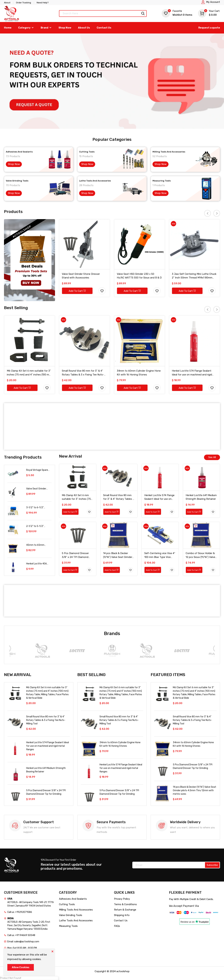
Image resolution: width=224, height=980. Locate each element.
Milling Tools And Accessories (169, 152)
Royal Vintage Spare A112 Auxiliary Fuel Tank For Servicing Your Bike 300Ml (39, 470)
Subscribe (212, 865)
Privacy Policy (122, 899)
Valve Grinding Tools (17, 181)
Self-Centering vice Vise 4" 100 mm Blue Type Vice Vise (160, 555)
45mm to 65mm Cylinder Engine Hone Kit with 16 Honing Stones (37, 545)
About (7, 3)
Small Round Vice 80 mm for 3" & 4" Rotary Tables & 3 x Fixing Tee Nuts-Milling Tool (83, 373)
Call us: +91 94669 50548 (21, 935)
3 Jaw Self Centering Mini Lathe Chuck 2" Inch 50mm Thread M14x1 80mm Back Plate (194, 276)
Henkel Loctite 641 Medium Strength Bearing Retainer (201, 497)
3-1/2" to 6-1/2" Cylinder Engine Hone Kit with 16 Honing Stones (37, 508)
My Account (213, 2)
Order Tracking (23, 3)
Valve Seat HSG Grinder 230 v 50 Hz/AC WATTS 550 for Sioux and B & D (139, 276)
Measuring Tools (162, 181)
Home (8, 28)
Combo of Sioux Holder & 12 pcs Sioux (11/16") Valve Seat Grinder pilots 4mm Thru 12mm (200, 555)
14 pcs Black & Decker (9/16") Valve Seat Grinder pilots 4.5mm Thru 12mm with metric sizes (118, 555)
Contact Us (104, 28)
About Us (84, 28)
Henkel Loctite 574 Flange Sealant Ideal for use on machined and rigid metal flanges (192, 373)
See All (212, 457)
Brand (46, 28)
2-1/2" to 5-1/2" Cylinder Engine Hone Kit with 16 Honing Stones (37, 526)
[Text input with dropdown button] (103, 13)
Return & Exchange (125, 910)
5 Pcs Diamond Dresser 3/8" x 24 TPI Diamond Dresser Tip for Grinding (76, 555)
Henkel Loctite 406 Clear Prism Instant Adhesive (36, 564)
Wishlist (177, 13)
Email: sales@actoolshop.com (23, 942)
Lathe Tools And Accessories (95, 181)
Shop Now (65, 28)
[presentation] (207, 213)
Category (26, 28)
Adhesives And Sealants (19, 152)
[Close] (52, 951)
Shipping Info (122, 915)
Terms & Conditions (125, 904)
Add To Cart (77, 291)
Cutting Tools (87, 152)
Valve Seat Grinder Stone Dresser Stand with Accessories (81, 276)
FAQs (117, 926)
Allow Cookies (21, 967)
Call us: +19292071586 (20, 912)
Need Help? (43, 3)
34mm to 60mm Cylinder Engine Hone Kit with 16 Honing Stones (139, 373)
